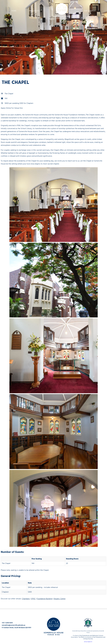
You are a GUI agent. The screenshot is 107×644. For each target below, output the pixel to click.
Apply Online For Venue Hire (12, 108)
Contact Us (54, 19)
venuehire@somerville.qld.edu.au (14, 625)
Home (14, 11)
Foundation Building (45, 599)
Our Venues (34, 11)
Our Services (90, 11)
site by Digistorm (88, 642)
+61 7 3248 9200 (7, 623)
